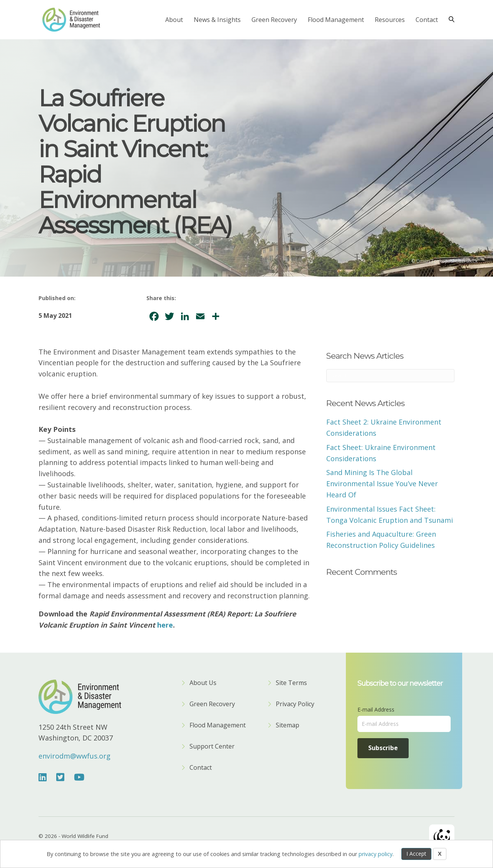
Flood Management (336, 20)
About (174, 20)
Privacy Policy (295, 704)
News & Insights (217, 20)
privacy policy (376, 854)
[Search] (449, 20)
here (165, 625)
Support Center (212, 747)
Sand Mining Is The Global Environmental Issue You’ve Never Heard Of (382, 484)
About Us (203, 683)
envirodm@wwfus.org (75, 756)
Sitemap (288, 726)
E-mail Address (376, 709)
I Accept (416, 854)
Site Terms (291, 683)
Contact (427, 20)
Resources (390, 20)
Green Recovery (274, 20)
